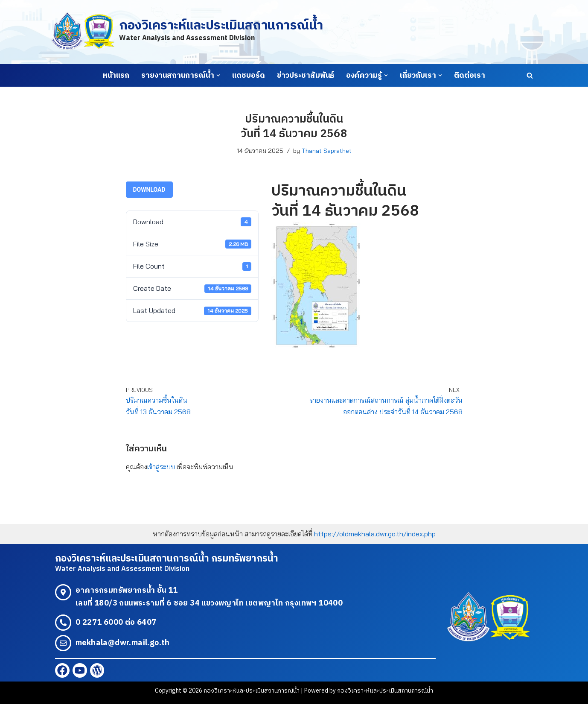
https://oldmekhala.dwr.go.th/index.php (375, 534)
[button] (218, 75)
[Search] (530, 75)
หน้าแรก (116, 76)
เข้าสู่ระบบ (161, 467)
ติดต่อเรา (470, 76)
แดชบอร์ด (249, 76)
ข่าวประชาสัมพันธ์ (306, 76)
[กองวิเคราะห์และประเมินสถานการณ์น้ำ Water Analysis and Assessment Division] (187, 32)
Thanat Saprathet (327, 151)
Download (149, 190)
